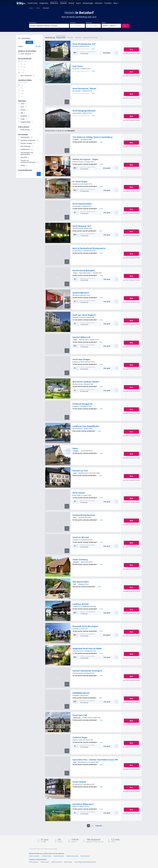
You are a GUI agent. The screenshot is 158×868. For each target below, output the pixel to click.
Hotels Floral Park (57, 862)
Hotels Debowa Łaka (72, 856)
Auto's (78, 3)
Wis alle (38, 46)
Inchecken (73, 23)
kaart (93, 49)
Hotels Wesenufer (59, 856)
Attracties (99, 3)
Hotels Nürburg (85, 856)
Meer (115, 3)
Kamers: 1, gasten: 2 (109, 26)
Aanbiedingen (88, 3)
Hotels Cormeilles (34, 856)
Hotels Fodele (68, 862)
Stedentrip (54, 3)
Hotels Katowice (34, 862)
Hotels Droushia (47, 856)
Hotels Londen (45, 862)
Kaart (29, 42)
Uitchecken (89, 23)
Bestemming (33, 23)
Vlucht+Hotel (33, 3)
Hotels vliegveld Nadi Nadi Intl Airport (85, 862)
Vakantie (63, 3)
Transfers (108, 3)
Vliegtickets (44, 3)
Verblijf (71, 3)
